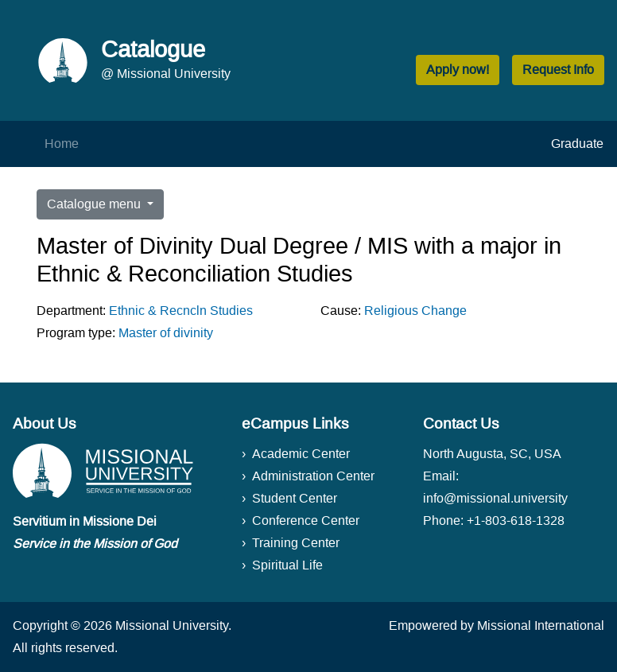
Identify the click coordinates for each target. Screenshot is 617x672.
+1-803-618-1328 (516, 521)
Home (62, 144)
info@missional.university (495, 498)
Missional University (172, 625)
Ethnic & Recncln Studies (181, 311)
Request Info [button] (558, 70)
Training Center (296, 543)
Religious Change (415, 311)
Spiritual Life (287, 565)
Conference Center (306, 521)
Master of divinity (166, 333)
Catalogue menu (95, 204)
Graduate (577, 144)
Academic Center (301, 454)
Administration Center (313, 476)
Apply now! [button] (458, 70)
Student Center (295, 498)
